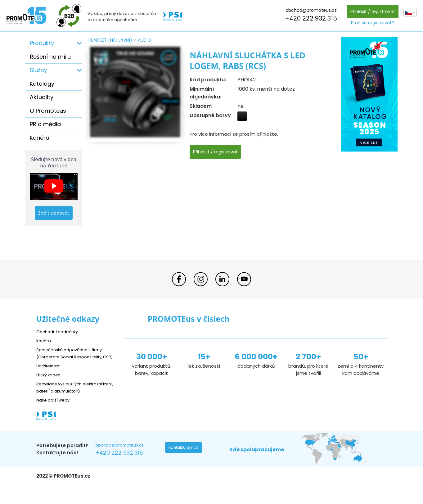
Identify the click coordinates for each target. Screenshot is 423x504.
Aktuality (42, 97)
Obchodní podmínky (60, 331)
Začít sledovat (54, 213)
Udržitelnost (50, 373)
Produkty (42, 43)
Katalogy (42, 84)
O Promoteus (48, 111)
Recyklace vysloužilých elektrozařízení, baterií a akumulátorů (64, 398)
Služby (38, 70)
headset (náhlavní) (110, 40)
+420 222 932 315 (309, 18)
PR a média (45, 124)
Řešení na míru (50, 57)
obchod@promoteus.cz (309, 10)
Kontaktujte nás (186, 463)
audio (144, 40)
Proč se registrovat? (371, 23)
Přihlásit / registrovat (371, 11)
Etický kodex (50, 382)
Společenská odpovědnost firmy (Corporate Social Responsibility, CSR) (74, 357)
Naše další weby (55, 414)
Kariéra (40, 138)
